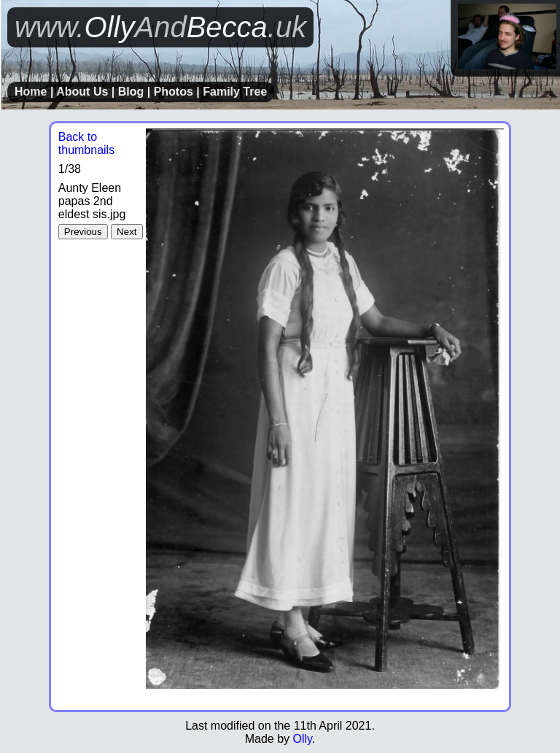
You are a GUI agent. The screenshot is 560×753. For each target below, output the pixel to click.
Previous (83, 232)
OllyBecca (160, 27)
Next (127, 232)
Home (31, 92)
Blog (131, 92)
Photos (174, 92)
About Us (82, 92)
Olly (302, 739)
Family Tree (235, 92)
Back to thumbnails (86, 143)
